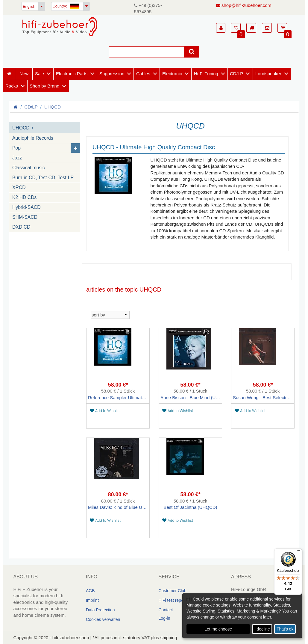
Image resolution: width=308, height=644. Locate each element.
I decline (262, 629)
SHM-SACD (25, 217)
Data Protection (100, 610)
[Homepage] (60, 27)
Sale (40, 74)
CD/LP (236, 74)
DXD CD (21, 227)
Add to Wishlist (105, 411)
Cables (143, 74)
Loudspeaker (268, 74)
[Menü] (298, 552)
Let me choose (218, 629)
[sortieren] (110, 315)
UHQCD (53, 107)
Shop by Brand (44, 86)
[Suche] (147, 52)
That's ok (285, 629)
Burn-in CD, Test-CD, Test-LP (43, 178)
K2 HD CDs (24, 198)
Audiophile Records (33, 138)
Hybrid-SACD (26, 208)
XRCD (19, 188)
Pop (16, 148)
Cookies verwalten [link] (103, 619)
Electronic (172, 74)
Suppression (112, 74)
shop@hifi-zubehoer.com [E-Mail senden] (244, 5)
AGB (90, 591)
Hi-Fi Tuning (206, 74)
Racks (12, 86)
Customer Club (173, 591)
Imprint (92, 600)
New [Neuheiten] (24, 74)
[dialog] (242, 616)
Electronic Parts (72, 74)
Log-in (164, 618)
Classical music (29, 168)
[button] (221, 28)
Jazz (17, 158)
